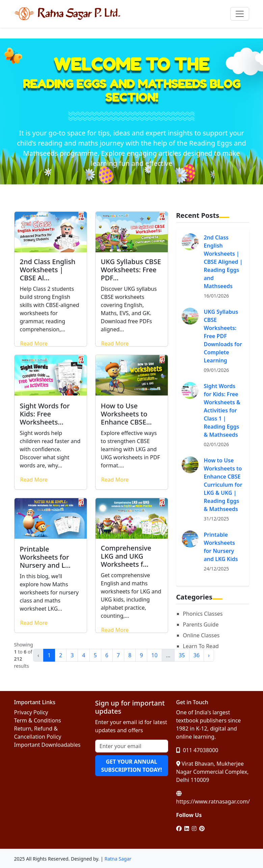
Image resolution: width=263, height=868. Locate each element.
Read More (34, 343)
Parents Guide (201, 624)
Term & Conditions (38, 720)
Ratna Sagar (118, 859)
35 (182, 655)
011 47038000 (197, 750)
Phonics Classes (203, 614)
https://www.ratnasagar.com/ (213, 798)
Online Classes (201, 635)
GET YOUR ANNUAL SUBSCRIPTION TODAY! (131, 766)
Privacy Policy (31, 712)
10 (154, 655)
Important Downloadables (47, 745)
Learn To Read (201, 646)
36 (196, 655)
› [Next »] (209, 655)
